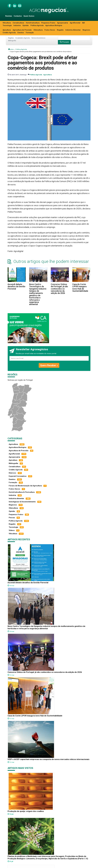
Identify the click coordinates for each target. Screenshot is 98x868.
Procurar (64, 42)
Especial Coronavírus (18, 476)
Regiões (11, 38)
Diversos (12, 473)
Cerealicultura (18, 23)
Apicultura (7, 30)
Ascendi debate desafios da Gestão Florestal (16, 287)
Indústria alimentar (16, 498)
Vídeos (12, 530)
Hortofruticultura (33, 23)
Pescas (12, 518)
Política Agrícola (37, 26)
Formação (30, 33)
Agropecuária (63, 23)
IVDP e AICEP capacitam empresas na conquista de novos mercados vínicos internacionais (48, 759)
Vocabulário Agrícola (23, 38)
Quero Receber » (49, 365)
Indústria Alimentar (73, 30)
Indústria (17, 26)
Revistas (9, 16)
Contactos (18, 16)
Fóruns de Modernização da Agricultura (25, 486)
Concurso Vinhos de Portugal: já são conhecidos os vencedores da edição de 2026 (59, 289)
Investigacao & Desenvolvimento (22, 502)
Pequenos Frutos (48, 23)
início (11, 49)
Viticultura (7, 23)
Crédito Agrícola (9, 33)
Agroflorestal (75, 23)
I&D (83, 23)
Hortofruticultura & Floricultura (22, 492)
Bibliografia (12, 41)
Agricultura (48, 75)
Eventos (21, 33)
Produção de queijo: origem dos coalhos (26, 811)
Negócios (86, 30)
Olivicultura (38, 30)
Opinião (26, 26)
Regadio (60, 30)
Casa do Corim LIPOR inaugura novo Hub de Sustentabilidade (80, 288)
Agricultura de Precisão (22, 30)
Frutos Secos (50, 30)
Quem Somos (29, 16)
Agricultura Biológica (54, 26)
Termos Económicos (38, 38)
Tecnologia (7, 26)
